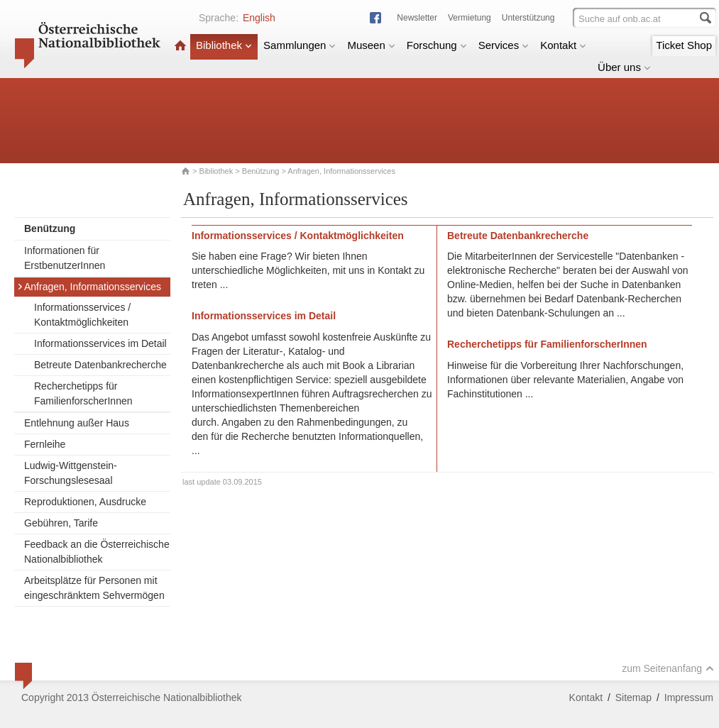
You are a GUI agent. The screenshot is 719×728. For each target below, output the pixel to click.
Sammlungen (300, 45)
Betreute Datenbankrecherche (100, 365)
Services (504, 45)
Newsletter (417, 18)
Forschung (437, 45)
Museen (371, 45)
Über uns (624, 67)
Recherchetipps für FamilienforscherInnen (83, 393)
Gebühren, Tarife (61, 523)
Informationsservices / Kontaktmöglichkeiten (82, 315)
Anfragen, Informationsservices (89, 287)
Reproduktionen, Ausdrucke (85, 502)
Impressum (689, 697)
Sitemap (633, 697)
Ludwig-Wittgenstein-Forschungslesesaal (71, 473)
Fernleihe (45, 444)
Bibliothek (224, 45)
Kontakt (563, 45)
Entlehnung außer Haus (77, 423)
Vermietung (470, 18)
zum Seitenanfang (668, 668)
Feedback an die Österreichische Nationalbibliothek (97, 552)
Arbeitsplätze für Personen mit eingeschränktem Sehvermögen (94, 588)
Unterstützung (528, 18)
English (259, 18)
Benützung (261, 171)
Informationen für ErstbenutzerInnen (65, 258)
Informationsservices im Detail (100, 343)
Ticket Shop (684, 45)
